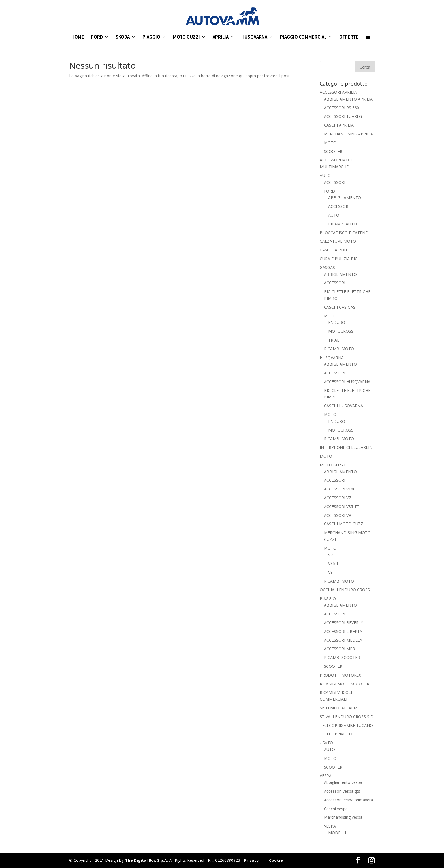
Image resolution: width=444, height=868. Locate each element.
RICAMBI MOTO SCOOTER (344, 684)
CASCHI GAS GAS (340, 307)
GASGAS (327, 267)
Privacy (251, 860)
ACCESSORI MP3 (339, 649)
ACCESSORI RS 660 (341, 108)
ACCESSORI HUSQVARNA (347, 382)
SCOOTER (333, 151)
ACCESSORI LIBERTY (343, 631)
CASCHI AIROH (333, 250)
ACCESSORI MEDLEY (343, 640)
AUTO (325, 175)
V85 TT (335, 563)
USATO (326, 743)
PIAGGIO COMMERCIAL (303, 37)
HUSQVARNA (254, 37)
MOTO (330, 143)
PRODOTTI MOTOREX (340, 675)
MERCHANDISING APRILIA (348, 134)
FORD (97, 37)
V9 (330, 572)
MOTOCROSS (341, 331)
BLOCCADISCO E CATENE (344, 233)
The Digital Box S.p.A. (147, 860)
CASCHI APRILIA (339, 125)
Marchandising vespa (343, 817)
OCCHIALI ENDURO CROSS (345, 590)
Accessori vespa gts (342, 791)
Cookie (276, 860)
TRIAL (334, 340)
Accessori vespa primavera (348, 800)
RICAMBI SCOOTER (342, 657)
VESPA (326, 776)
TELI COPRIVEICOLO (339, 734)
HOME (78, 37)
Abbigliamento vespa (343, 782)
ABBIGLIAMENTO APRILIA (348, 99)
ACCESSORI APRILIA (338, 92)
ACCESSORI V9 (337, 515)
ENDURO (337, 322)
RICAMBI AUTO (342, 224)
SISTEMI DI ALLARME (340, 708)
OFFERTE (349, 37)
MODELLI (337, 833)
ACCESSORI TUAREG (343, 116)
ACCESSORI (335, 182)
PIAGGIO (151, 37)
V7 (330, 555)
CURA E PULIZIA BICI (339, 259)
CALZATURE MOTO (338, 241)
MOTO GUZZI (186, 37)
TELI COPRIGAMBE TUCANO (346, 725)
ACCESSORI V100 (340, 489)
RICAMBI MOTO (339, 349)
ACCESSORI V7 (337, 498)
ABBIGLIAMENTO (345, 198)
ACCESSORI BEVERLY (343, 623)
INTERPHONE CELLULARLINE (347, 447)
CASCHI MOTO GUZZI (344, 524)
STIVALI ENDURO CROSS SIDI (347, 717)
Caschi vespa (336, 809)
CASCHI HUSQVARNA (343, 406)
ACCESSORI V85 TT (342, 506)
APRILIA (221, 37)
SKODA (123, 37)
